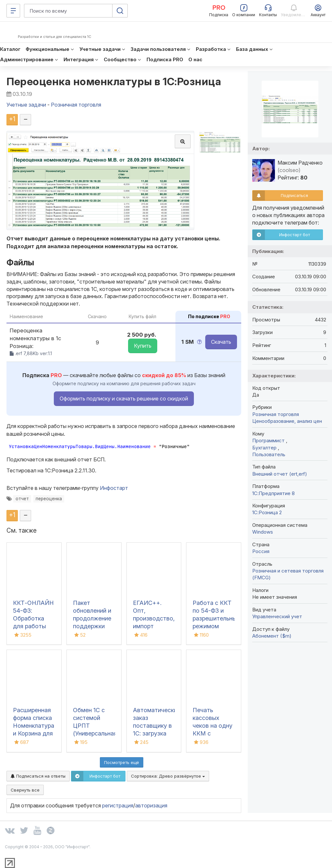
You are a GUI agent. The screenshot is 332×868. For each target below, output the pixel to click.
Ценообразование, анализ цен (287, 421)
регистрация (118, 805)
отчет (22, 499)
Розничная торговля (276, 414)
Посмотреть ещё (122, 762)
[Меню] (13, 11)
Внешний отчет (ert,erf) (280, 474)
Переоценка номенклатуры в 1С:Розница (114, 81)
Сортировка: (168, 776)
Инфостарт (114, 488)
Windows (263, 532)
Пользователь (269, 454)
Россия (261, 551)
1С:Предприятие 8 (273, 493)
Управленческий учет (277, 616)
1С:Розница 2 (267, 512)
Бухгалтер (265, 448)
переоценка (49, 499)
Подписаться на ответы (38, 776)
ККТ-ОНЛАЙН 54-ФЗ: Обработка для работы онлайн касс (33, 618)
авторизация (151, 805)
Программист (269, 440)
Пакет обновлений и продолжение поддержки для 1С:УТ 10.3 (93, 618)
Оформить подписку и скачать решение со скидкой (124, 399)
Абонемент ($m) (272, 636)
